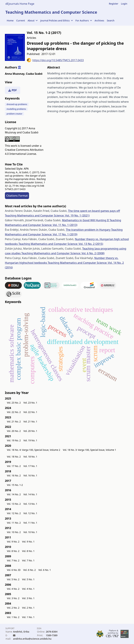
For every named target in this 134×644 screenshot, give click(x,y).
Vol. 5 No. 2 (13, 579)
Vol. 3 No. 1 (28, 598)
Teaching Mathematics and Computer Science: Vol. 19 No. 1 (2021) (47, 216)
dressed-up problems (17, 104)
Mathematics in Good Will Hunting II (86, 220)
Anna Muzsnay (15, 74)
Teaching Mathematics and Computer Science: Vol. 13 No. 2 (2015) (61, 244)
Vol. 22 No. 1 (30, 412)
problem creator (14, 114)
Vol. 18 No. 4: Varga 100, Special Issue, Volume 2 (34, 450)
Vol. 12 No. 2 (14, 513)
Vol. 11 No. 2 (14, 523)
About (33, 20)
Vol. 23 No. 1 (30, 403)
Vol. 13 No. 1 (30, 504)
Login (124, 4)
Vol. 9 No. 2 (13, 542)
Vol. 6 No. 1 (45, 570)
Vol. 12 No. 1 (30, 513)
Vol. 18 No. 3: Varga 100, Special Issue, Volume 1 (90, 450)
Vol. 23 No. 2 (14, 403)
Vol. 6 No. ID (14, 570)
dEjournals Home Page (20, 4)
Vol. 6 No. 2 (30, 570)
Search (111, 20)
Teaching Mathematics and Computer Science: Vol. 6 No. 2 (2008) (63, 253)
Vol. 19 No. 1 (30, 440)
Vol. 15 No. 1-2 (15, 485)
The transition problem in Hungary (89, 230)
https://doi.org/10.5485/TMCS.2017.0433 (55, 60)
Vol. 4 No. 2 (13, 589)
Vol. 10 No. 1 (30, 532)
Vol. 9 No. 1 (28, 542)
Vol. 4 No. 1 (28, 589)
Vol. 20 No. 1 (30, 431)
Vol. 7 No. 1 (28, 560)
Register (113, 4)
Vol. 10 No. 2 (14, 532)
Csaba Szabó (34, 74)
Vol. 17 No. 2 (14, 466)
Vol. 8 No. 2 (13, 551)
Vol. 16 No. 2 (14, 475)
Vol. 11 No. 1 (30, 523)
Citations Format (17, 196)
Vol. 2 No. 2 (13, 608)
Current (21, 20)
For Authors (84, 20)
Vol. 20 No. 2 (14, 431)
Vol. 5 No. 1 (28, 579)
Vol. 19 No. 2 (14, 440)
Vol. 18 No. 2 (14, 457)
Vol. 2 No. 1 (28, 608)
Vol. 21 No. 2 (14, 421)
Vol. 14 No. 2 (14, 494)
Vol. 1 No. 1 (28, 617)
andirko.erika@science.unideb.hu (32, 639)
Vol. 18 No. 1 (30, 457)
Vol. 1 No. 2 (13, 617)
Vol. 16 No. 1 (30, 475)
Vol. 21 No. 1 (30, 421)
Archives (99, 20)
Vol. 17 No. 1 (30, 466)
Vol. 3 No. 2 (13, 598)
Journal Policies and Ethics (57, 20)
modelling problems (16, 109)
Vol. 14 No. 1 (30, 494)
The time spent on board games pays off (94, 211)
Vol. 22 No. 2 (14, 412)
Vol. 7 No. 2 (13, 560)
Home (10, 20)
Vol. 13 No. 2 (14, 504)
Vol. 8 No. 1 (28, 551)
